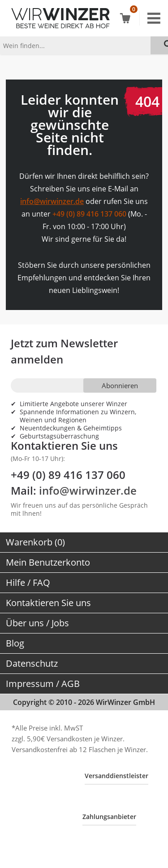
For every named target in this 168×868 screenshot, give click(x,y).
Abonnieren (120, 385)
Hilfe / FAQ (28, 582)
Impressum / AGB (43, 684)
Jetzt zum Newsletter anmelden (64, 351)
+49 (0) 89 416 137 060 (89, 214)
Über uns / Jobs (37, 623)
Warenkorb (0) (35, 542)
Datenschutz (32, 663)
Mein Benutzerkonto (48, 562)
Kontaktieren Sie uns (48, 603)
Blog (15, 643)
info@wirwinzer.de (52, 201)
